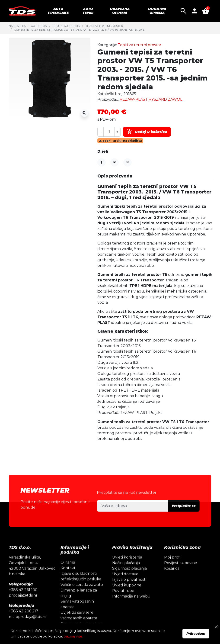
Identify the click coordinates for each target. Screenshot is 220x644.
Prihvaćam (196, 634)
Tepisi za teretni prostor (104, 26)
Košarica (172, 577)
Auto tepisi (39, 26)
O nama (68, 571)
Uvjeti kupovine (127, 594)
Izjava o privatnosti (129, 588)
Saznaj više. (73, 636)
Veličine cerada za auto (82, 593)
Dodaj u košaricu (147, 132)
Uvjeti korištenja (127, 566)
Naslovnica (17, 26)
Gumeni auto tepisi (66, 26)
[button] (183, 11)
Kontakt (68, 576)
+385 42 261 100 (23, 598)
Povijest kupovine (181, 572)
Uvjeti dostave (125, 583)
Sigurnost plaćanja (129, 577)
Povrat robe (123, 599)
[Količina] (109, 132)
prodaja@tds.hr (23, 604)
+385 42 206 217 (24, 620)
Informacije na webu (131, 605)
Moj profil (173, 566)
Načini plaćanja (126, 572)
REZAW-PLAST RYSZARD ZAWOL (151, 99)
